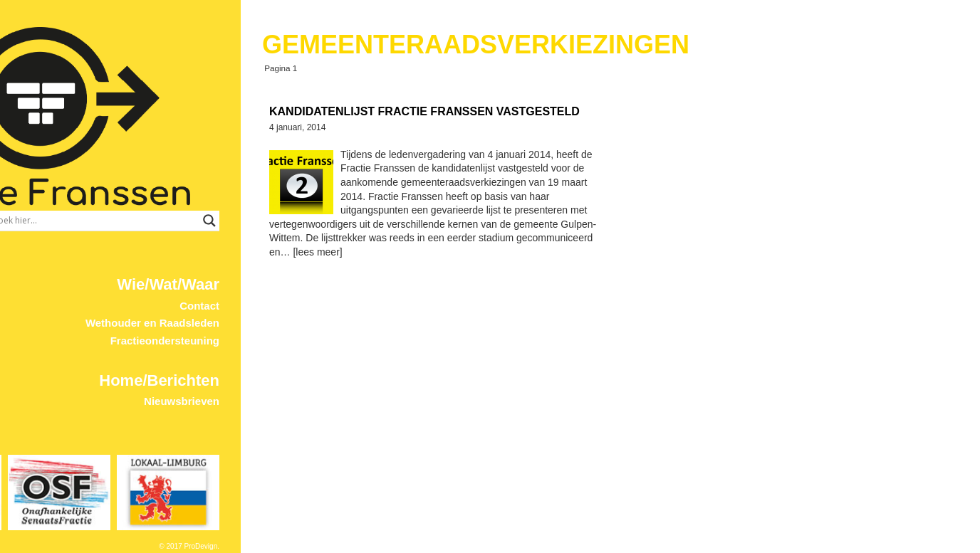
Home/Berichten (369, 380)
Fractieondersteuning (375, 341)
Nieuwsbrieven (392, 401)
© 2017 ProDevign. (399, 546)
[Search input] (304, 221)
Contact (410, 306)
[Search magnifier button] (419, 221)
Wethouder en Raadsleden (363, 323)
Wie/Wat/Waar (378, 284)
